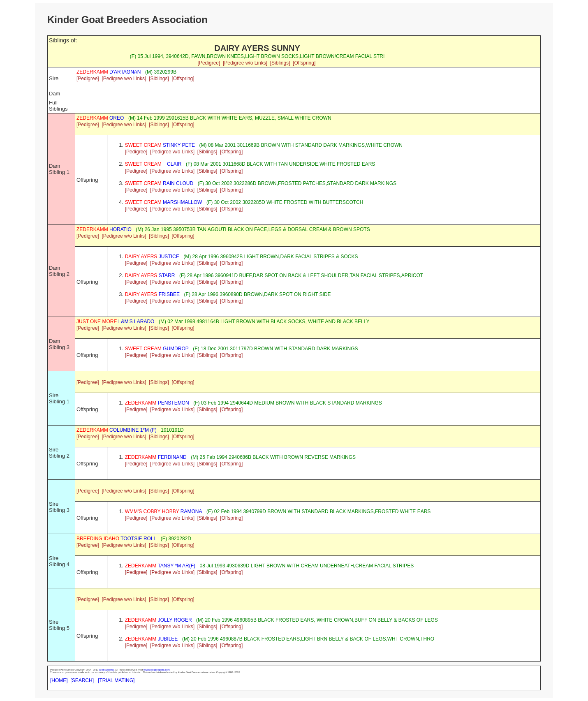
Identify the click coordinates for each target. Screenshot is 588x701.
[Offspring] (304, 63)
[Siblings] (280, 63)
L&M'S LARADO (115, 322)
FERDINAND (156, 457)
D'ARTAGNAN (109, 72)
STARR (150, 275)
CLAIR (153, 164)
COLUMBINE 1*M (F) (117, 430)
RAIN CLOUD (159, 183)
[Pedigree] (209, 63)
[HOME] (59, 680)
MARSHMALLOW (164, 202)
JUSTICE (152, 257)
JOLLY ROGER (159, 620)
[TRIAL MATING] (116, 680)
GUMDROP (157, 349)
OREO (100, 118)
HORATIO (104, 229)
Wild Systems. (107, 670)
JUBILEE (152, 639)
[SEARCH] (82, 680)
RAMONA (164, 511)
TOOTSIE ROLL (116, 539)
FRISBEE (152, 294)
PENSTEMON (157, 403)
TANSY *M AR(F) (160, 566)
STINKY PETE (160, 145)
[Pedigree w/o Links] (245, 63)
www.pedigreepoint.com (157, 670)
